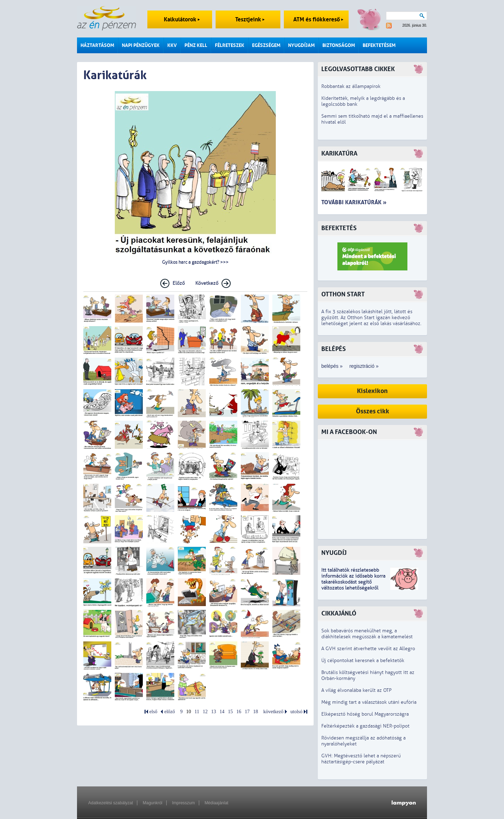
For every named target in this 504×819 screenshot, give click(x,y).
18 (255, 712)
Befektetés (339, 228)
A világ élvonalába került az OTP (356, 690)
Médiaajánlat (216, 803)
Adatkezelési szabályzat (111, 803)
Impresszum (183, 803)
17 (247, 712)
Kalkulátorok (182, 19)
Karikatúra (339, 154)
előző (169, 712)
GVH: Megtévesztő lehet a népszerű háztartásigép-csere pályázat (361, 759)
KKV (172, 45)
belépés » (332, 366)
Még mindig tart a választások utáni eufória (369, 702)
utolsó (296, 712)
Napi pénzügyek (141, 45)
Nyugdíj (334, 553)
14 (222, 712)
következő (273, 712)
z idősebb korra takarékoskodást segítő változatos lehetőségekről (353, 582)
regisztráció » (364, 366)
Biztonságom (339, 45)
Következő (207, 283)
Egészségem (266, 45)
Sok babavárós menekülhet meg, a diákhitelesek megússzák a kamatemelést (367, 634)
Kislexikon (372, 391)
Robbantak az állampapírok (351, 86)
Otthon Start (343, 294)
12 (205, 712)
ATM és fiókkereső (318, 19)
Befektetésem (379, 45)
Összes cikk (373, 411)
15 (230, 712)
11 (197, 712)
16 (239, 712)
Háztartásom (97, 45)
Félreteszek (230, 45)
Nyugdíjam (301, 45)
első (153, 712)
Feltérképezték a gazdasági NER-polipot (365, 726)
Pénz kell (196, 45)
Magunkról (153, 803)
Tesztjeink (250, 19)
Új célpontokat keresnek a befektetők (363, 660)
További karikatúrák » (354, 202)
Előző (179, 283)
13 (213, 712)
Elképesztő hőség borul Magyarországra (365, 714)
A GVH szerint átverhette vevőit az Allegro (368, 649)
